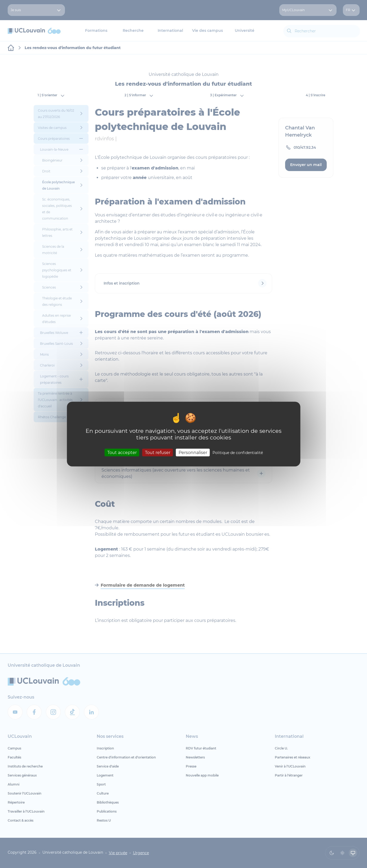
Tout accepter (122, 453)
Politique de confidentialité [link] (238, 453)
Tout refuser (158, 453)
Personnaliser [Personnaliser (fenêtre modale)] (193, 453)
